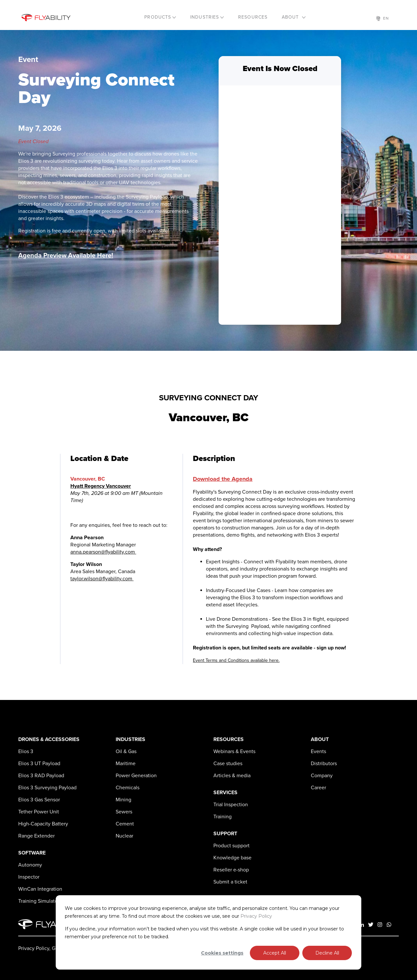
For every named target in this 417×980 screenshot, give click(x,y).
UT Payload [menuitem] (39, 764)
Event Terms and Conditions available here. (236, 660)
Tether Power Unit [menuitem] (39, 812)
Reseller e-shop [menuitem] (231, 870)
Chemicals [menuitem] (128, 788)
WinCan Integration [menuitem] (40, 889)
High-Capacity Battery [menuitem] (43, 824)
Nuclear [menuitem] (124, 836)
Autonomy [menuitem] (30, 865)
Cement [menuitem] (125, 824)
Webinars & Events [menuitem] (234, 751)
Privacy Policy (256, 916)
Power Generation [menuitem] (136, 776)
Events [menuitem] (318, 751)
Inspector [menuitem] (29, 877)
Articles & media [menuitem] (232, 776)
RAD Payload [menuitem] (41, 776)
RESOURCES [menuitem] (253, 17)
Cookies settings (222, 953)
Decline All (327, 953)
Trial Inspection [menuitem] (231, 805)
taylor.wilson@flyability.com (102, 579)
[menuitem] (26, 751)
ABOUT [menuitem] (291, 17)
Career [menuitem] (318, 788)
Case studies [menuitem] (228, 764)
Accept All (275, 953)
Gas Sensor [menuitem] (39, 800)
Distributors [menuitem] (324, 764)
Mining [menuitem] (123, 800)
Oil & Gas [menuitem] (126, 751)
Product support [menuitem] (231, 846)
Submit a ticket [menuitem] (230, 882)
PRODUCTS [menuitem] (158, 17)
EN (383, 18)
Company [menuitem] (322, 776)
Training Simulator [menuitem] (39, 901)
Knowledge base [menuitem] (232, 858)
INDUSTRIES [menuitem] (205, 17)
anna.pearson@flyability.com (103, 552)
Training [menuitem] (223, 817)
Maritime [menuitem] (126, 764)
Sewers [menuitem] (124, 812)
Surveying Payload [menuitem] (47, 788)
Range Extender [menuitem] (36, 836)
